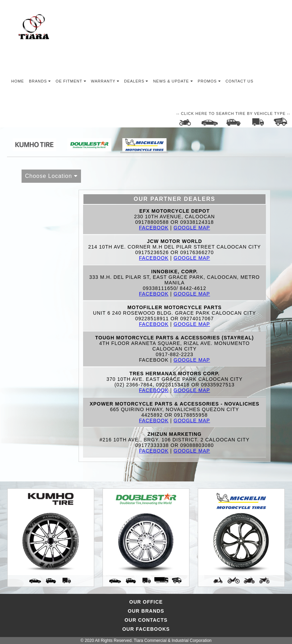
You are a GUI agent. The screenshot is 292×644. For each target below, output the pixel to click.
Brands (40, 81)
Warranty (105, 81)
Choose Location (51, 176)
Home (18, 81)
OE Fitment (71, 81)
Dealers (136, 81)
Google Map (192, 228)
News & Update (173, 81)
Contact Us (240, 81)
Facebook (154, 228)
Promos (209, 81)
